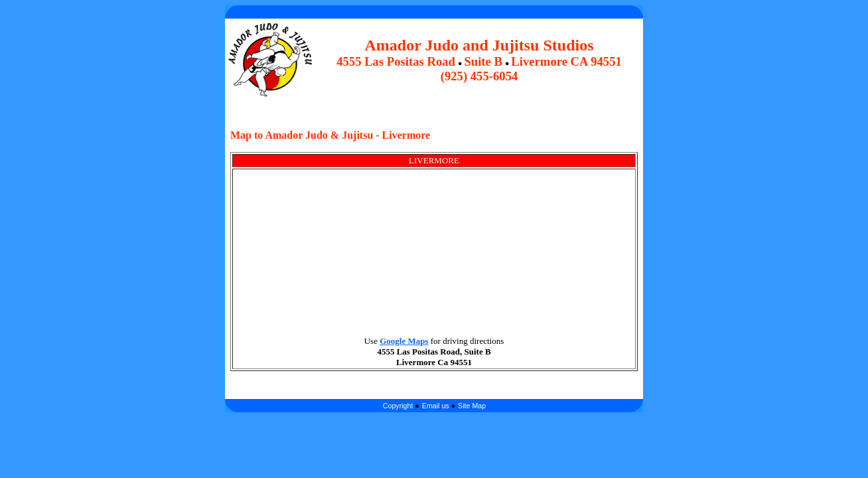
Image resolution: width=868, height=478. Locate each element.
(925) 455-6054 (479, 76)
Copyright (399, 406)
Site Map (472, 406)
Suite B (483, 61)
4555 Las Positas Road (396, 61)
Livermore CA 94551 (566, 61)
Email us (436, 406)
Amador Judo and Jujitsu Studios (479, 45)
